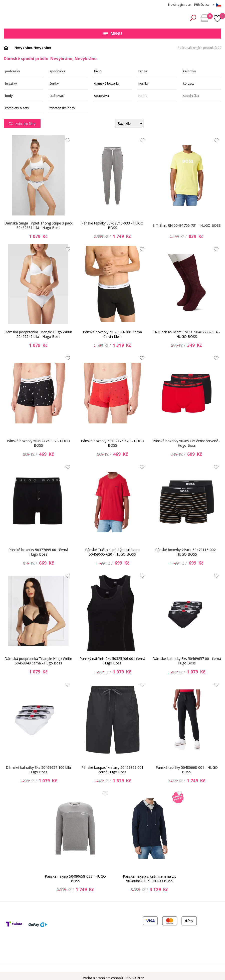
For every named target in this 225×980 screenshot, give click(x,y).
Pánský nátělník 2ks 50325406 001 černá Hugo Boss (112, 661)
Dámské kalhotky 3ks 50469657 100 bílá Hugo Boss (38, 770)
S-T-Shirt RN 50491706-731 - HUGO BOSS (187, 225)
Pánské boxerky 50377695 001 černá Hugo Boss (38, 552)
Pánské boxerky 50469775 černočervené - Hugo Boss (187, 443)
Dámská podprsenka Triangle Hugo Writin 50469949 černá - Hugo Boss (38, 661)
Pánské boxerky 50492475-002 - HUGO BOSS (38, 443)
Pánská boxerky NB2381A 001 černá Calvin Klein (112, 334)
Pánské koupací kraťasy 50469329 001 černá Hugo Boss (112, 770)
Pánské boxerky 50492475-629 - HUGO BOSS (112, 443)
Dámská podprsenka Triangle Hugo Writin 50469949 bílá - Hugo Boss (38, 334)
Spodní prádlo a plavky (39, 18)
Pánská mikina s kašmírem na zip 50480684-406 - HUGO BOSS (150, 879)
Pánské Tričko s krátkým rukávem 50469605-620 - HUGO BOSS (112, 552)
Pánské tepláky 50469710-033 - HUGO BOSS (112, 225)
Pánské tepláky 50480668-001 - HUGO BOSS (187, 770)
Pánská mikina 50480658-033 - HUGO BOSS (75, 879)
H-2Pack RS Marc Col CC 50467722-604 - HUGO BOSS (187, 334)
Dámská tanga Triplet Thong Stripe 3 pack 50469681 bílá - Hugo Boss (38, 225)
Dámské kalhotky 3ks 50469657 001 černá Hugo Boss (187, 661)
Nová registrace (179, 5)
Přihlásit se (202, 5)
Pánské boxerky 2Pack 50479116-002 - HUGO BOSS (187, 552)
